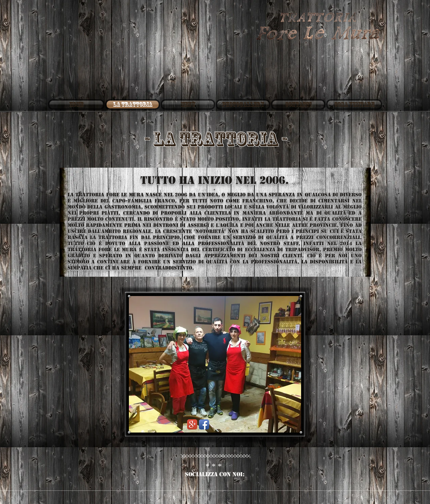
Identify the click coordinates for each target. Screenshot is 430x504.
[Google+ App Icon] (192, 424)
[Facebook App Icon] (204, 424)
